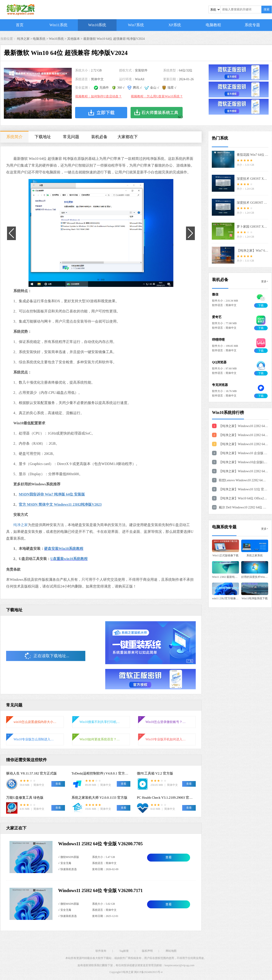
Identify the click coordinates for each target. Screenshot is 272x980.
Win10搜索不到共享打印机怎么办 (101, 722)
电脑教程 (213, 25)
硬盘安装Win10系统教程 (64, 549)
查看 (169, 857)
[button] (98, 280)
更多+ (265, 281)
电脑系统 (39, 39)
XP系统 (175, 25)
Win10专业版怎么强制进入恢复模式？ (35, 739)
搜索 (267, 9)
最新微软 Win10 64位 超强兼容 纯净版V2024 (114, 39)
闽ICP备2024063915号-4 (148, 972)
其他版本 (74, 39)
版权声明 (147, 951)
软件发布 (101, 951)
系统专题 (252, 25)
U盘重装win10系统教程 (69, 559)
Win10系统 (97, 25)
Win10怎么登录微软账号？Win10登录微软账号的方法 (167, 722)
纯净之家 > (25, 39)
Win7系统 (136, 25)
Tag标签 (124, 951)
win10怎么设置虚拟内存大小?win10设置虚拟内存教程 (35, 722)
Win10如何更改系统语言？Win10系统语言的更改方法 (101, 739)
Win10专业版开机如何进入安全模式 (167, 739)
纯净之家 (21, 525)
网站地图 (171, 951)
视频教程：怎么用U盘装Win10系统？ (157, 96)
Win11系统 (58, 25)
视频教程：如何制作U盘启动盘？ (98, 96)
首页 (20, 25)
